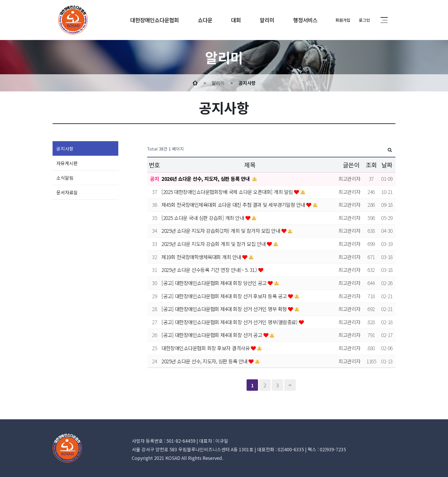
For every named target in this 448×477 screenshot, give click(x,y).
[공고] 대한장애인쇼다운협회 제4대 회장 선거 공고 (212, 335)
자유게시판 (67, 163)
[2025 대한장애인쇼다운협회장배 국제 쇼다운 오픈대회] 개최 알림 (228, 192)
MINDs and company (73, 20)
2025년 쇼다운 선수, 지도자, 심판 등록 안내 (205, 361)
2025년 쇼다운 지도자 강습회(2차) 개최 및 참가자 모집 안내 (221, 231)
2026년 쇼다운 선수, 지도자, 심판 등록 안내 (206, 179)
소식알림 (65, 178)
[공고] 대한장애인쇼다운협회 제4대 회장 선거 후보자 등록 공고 (225, 296)
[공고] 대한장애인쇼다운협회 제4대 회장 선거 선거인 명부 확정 (225, 309)
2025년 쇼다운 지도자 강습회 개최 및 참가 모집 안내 (214, 244)
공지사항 (65, 149)
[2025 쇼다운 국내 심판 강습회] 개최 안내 (203, 218)
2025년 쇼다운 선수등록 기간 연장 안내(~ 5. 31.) (210, 270)
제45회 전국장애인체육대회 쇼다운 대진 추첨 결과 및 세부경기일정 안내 (234, 205)
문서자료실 (67, 192)
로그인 (364, 20)
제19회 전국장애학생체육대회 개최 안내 (202, 257)
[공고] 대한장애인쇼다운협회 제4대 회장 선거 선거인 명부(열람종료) (230, 322)
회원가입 (343, 20)
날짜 (387, 165)
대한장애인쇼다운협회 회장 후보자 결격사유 (206, 348)
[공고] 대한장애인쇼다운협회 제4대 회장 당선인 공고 (215, 283)
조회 (371, 165)
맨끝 (290, 385)
